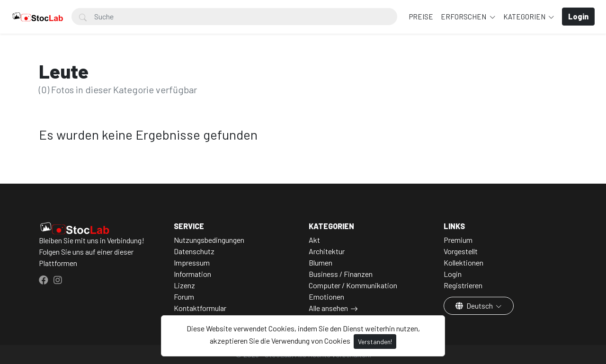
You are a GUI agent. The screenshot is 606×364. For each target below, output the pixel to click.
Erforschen (464, 17)
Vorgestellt (461, 251)
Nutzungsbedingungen (209, 240)
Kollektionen (463, 262)
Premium (458, 240)
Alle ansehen (328, 308)
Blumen (321, 262)
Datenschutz (194, 251)
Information (192, 274)
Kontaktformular (200, 308)
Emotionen (326, 297)
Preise (421, 17)
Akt (314, 240)
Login (453, 274)
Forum (184, 297)
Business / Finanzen (341, 274)
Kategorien (525, 17)
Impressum (192, 262)
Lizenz (184, 285)
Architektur (327, 251)
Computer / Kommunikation (353, 285)
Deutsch (475, 306)
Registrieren (463, 285)
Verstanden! (375, 342)
